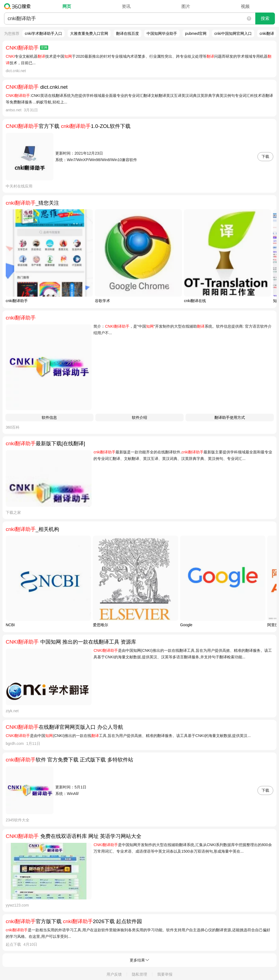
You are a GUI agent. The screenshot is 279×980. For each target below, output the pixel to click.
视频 (245, 6)
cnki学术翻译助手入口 (43, 33)
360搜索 (19, 6)
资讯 (126, 6)
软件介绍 (139, 417)
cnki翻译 (267, 33)
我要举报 (165, 974)
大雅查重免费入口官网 (89, 33)
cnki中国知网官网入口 (233, 33)
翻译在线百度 (128, 33)
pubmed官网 (196, 33)
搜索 (265, 18)
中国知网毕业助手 (162, 33)
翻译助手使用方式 (230, 417)
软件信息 (49, 417)
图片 (186, 6)
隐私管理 (139, 974)
